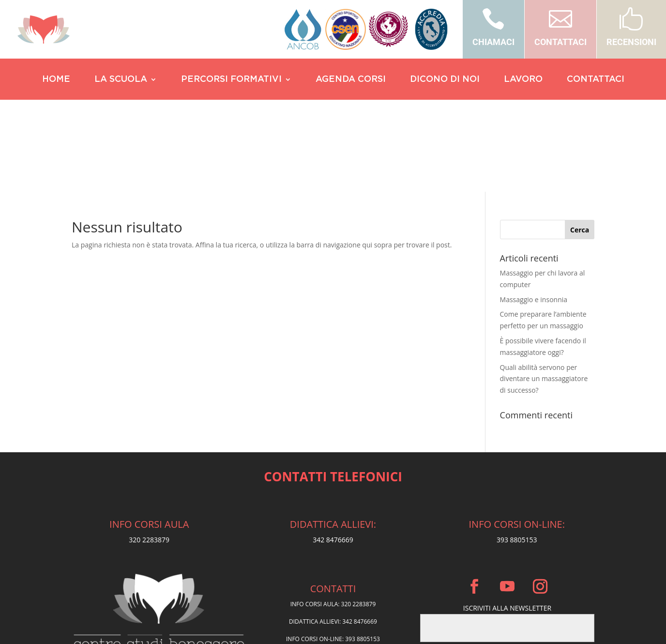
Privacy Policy (333, 571)
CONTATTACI (560, 42)
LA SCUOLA (121, 80)
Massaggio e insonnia (534, 207)
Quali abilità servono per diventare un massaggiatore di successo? (544, 287)
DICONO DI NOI (445, 80)
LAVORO (523, 80)
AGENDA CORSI (351, 80)
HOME (56, 80)
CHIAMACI (493, 42)
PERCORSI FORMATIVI (231, 80)
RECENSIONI (631, 42)
